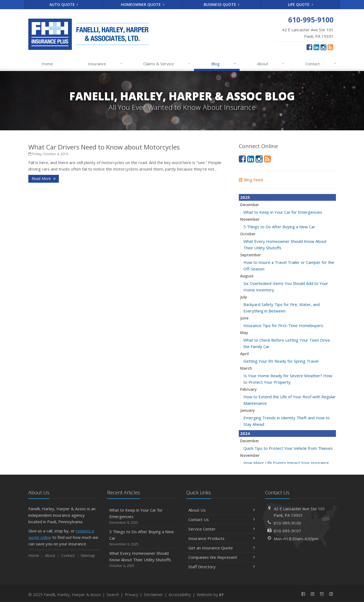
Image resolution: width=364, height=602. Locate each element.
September (251, 255)
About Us (222, 510)
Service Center (222, 529)
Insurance (105, 64)
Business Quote (222, 4)
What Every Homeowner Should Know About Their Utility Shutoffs (143, 560)
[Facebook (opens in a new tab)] (309, 47)
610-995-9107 (287, 531)
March (246, 368)
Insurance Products (222, 538)
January (248, 410)
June (244, 318)
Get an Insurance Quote (222, 548)
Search (113, 594)
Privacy (131, 594)
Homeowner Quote (143, 4)
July (244, 297)
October (248, 234)
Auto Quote (64, 4)
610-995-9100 (287, 523)
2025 (245, 197)
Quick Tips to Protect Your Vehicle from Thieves (288, 448)
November (250, 219)
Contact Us (222, 519)
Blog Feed (251, 180)
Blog (224, 64)
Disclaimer (153, 594)
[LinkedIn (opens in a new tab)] (316, 47)
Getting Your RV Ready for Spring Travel (281, 361)
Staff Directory (222, 567)
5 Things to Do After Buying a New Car (279, 227)
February (249, 389)
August (247, 276)
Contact (321, 64)
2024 (245, 433)
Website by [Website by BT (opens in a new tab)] (210, 594)
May (244, 333)
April (244, 354)
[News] (330, 47)
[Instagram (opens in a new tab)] (323, 47)
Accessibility (180, 594)
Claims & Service (167, 64)
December (250, 205)
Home (47, 64)
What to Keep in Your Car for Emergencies (283, 212)
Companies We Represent (222, 557)
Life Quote (300, 4)
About (271, 64)
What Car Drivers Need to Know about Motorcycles (104, 147)
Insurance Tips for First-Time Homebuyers (283, 325)
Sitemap (88, 555)
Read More (44, 178)
